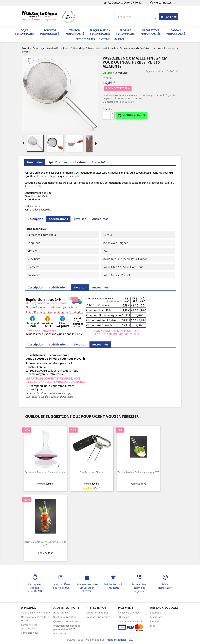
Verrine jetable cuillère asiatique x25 (138, 472)
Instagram (156, 617)
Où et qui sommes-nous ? (35, 613)
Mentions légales (117, 640)
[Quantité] (107, 115)
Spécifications (58, 162)
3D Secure (124, 617)
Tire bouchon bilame (92, 472)
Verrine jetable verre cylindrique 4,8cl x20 (45, 543)
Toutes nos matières (97, 613)
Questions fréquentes (66, 621)
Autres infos (100, 162)
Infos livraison (61, 613)
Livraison (79, 162)
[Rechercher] (136, 17)
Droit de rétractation (65, 617)
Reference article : (155, 71)
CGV (131, 640)
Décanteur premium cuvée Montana (45, 472)
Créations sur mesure (98, 617)
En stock (108, 73)
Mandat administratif (130, 621)
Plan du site (60, 634)
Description (35, 162)
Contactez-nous (30, 633)
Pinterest (155, 621)
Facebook (155, 613)
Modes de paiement (129, 613)
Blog (153, 626)
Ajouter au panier (131, 115)
